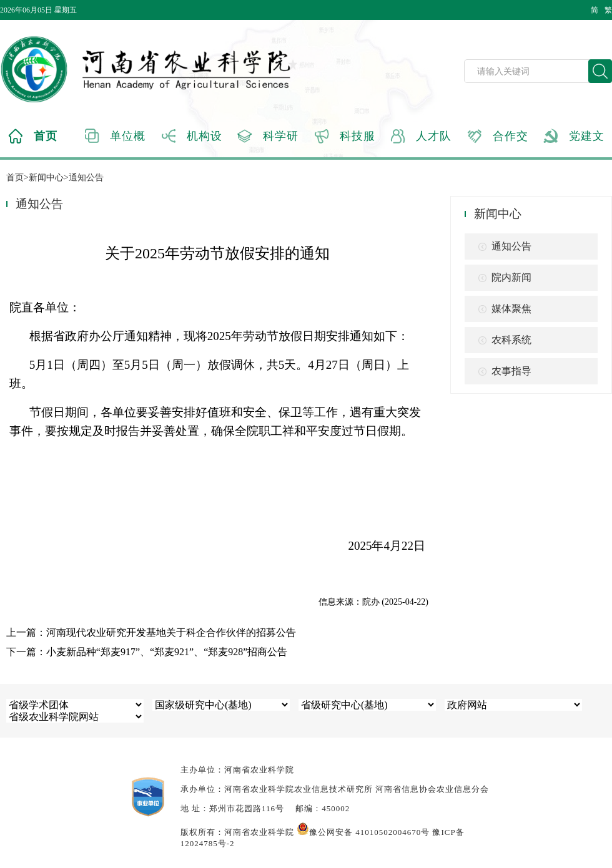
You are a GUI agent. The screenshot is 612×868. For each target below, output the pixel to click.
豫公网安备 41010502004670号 (363, 832)
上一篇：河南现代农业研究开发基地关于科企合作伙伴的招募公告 (151, 632)
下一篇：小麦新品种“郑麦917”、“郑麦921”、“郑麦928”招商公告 (147, 652)
